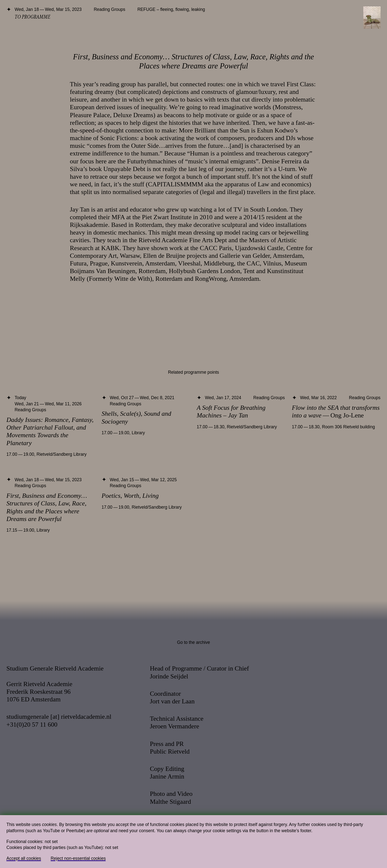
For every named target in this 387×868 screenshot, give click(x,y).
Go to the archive (193, 642)
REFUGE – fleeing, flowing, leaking (171, 9)
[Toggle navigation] (372, 18)
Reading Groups (110, 9)
